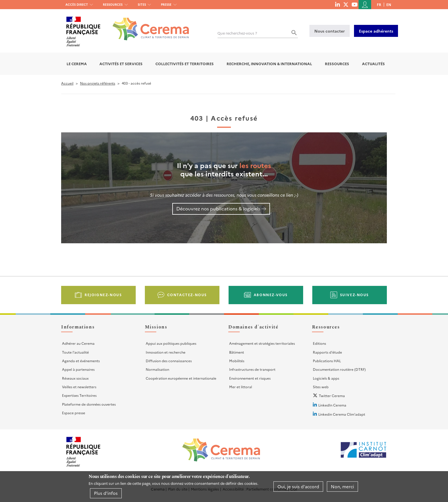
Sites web (321, 387)
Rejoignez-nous (103, 295)
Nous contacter (330, 31)
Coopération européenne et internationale (181, 378)
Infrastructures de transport (252, 369)
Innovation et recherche (166, 352)
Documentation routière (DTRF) (339, 369)
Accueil (67, 83)
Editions (319, 343)
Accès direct (77, 4)
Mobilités (237, 361)
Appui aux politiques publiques (171, 343)
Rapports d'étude (327, 352)
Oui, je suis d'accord (298, 486)
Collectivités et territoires (185, 64)
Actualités (373, 64)
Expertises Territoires (79, 395)
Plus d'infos (106, 493)
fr (379, 4)
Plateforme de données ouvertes (89, 404)
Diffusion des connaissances (169, 361)
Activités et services (121, 64)
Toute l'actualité (75, 352)
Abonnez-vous (271, 295)
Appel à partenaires (78, 369)
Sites (142, 4)
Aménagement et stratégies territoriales (262, 343)
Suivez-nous (355, 295)
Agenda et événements (81, 361)
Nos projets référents (98, 83)
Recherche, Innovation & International (269, 64)
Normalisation (157, 369)
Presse (166, 4)
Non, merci (342, 486)
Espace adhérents (376, 31)
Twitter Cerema (332, 396)
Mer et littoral (241, 387)
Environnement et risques (250, 378)
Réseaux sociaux (75, 378)
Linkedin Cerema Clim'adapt (342, 414)
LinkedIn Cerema (332, 405)
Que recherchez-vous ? (237, 33)
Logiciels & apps (326, 378)
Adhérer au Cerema (78, 343)
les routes (255, 165)
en (389, 4)
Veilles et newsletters (79, 387)
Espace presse (74, 413)
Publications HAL (327, 361)
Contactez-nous (187, 295)
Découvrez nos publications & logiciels (218, 208)
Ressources (113, 4)
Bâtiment (237, 352)
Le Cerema (77, 64)
